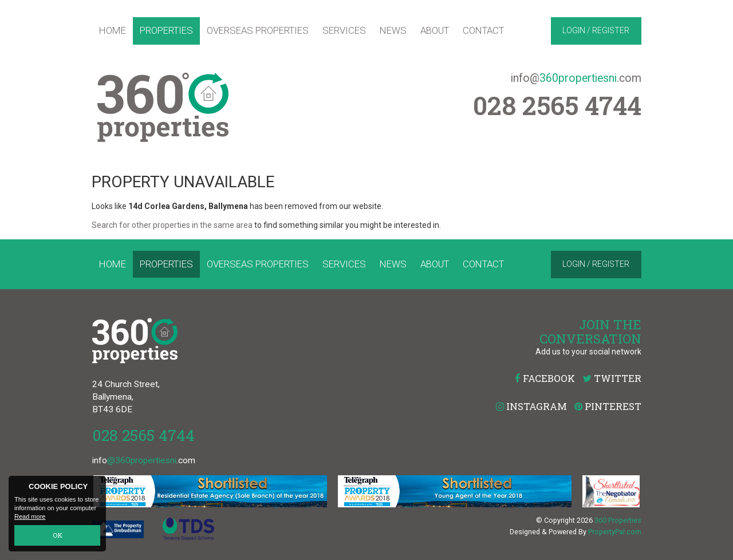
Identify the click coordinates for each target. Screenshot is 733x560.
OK (58, 536)
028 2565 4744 (143, 435)
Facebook (545, 378)
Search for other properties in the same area (172, 225)
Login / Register (596, 30)
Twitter (612, 378)
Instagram (531, 406)
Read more (30, 518)
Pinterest (608, 406)
